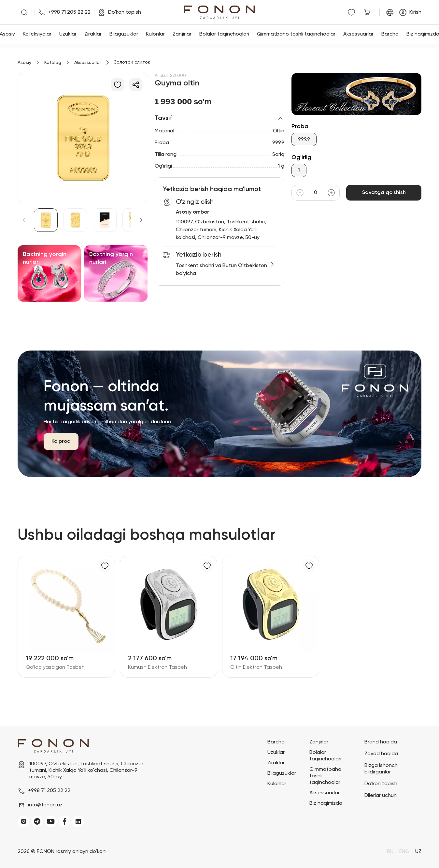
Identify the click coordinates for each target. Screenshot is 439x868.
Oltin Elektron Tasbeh (256, 667)
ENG (404, 852)
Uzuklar (68, 34)
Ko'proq (61, 441)
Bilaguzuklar (124, 34)
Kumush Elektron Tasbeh (157, 667)
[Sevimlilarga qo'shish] (118, 85)
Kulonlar (155, 34)
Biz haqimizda (326, 803)
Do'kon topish (381, 784)
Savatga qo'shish (384, 193)
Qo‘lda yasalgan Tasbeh (55, 667)
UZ (418, 852)
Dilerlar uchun (381, 796)
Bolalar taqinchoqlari (224, 34)
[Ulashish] (136, 85)
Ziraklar (93, 34)
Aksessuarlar (358, 34)
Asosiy (24, 63)
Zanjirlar (182, 34)
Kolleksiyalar (37, 34)
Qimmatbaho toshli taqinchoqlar (296, 34)
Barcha (390, 34)
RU (390, 852)
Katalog (53, 63)
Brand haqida (381, 742)
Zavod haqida (381, 754)
